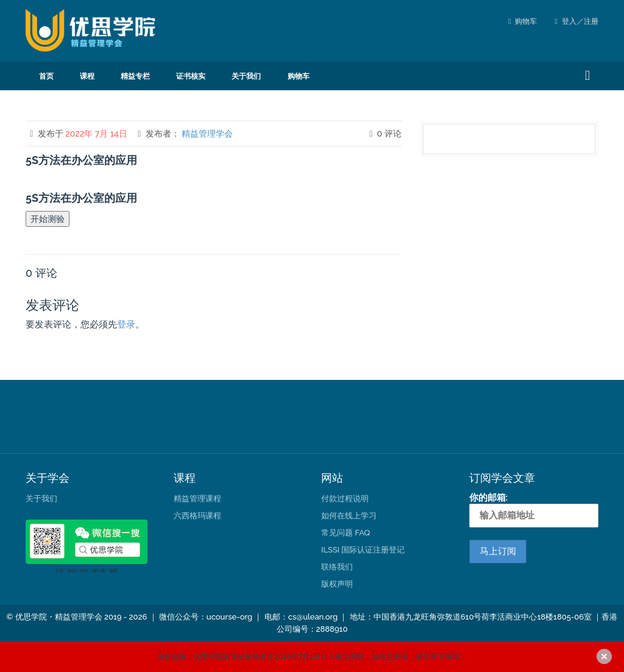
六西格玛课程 (197, 516)
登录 (126, 324)
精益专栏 (135, 76)
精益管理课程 (197, 499)
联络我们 (337, 567)
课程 (87, 76)
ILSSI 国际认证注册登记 (363, 550)
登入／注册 (577, 21)
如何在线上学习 (349, 516)
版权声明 (337, 584)
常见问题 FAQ (346, 533)
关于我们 (246, 76)
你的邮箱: (534, 510)
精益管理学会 (207, 134)
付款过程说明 (345, 499)
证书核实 (191, 76)
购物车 (526, 21)
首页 (46, 76)
